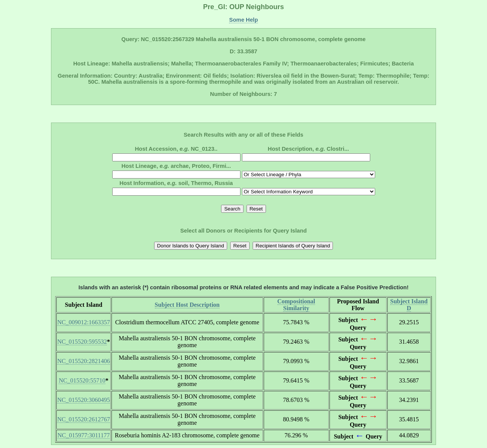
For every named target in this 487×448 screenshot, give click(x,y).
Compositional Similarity (296, 305)
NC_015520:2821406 (84, 361)
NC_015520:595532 (82, 342)
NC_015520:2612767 (84, 419)
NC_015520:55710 (82, 380)
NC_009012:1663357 (84, 322)
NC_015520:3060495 (84, 400)
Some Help (243, 20)
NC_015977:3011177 (84, 435)
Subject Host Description (187, 305)
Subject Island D (409, 305)
